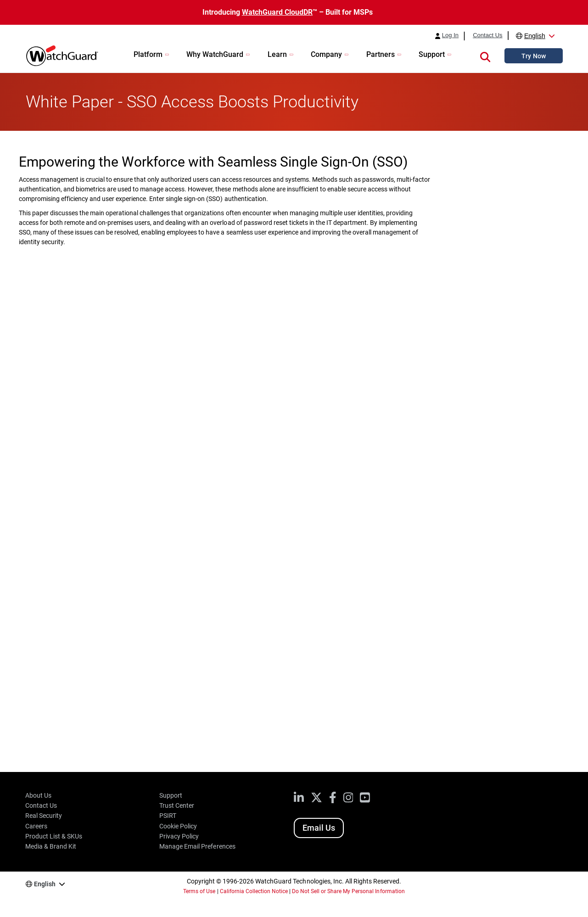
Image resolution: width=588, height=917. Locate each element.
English (535, 36)
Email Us (319, 828)
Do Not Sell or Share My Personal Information (348, 891)
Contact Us (487, 35)
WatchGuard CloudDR (277, 12)
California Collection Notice (254, 891)
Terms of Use (199, 891)
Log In (450, 35)
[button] (485, 56)
